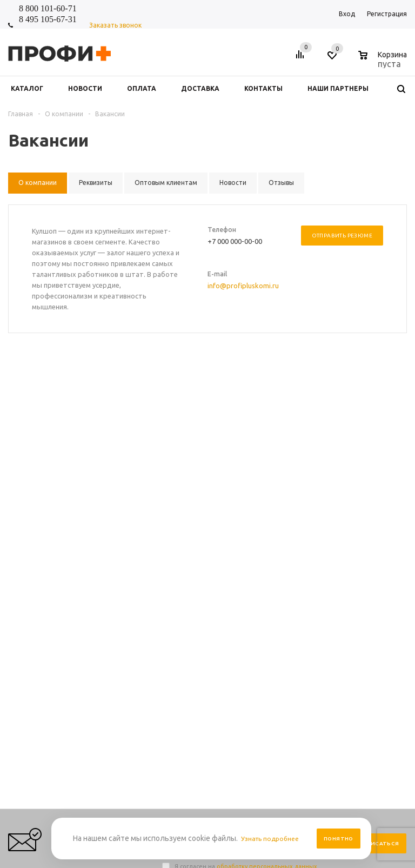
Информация (267, 540)
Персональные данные (279, 569)
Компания (180, 540)
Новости (175, 558)
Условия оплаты (269, 580)
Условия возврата (271, 612)
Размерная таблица (355, 580)
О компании (181, 580)
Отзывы (174, 591)
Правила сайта (266, 558)
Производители (268, 602)
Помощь (339, 540)
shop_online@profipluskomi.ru (319, 486)
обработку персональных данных (267, 433)
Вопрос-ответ (346, 569)
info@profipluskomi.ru (243, 286)
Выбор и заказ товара (359, 558)
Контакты (177, 569)
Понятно (339, 839)
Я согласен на (246, 433)
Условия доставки (271, 591)
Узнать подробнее (273, 839)
